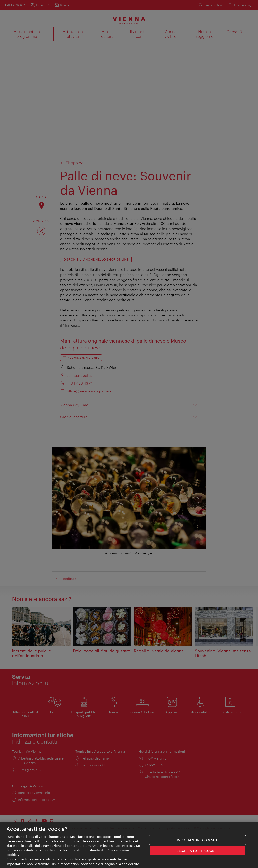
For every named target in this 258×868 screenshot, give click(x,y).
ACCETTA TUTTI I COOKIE (197, 851)
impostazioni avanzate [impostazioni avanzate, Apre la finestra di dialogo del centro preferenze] (197, 840)
